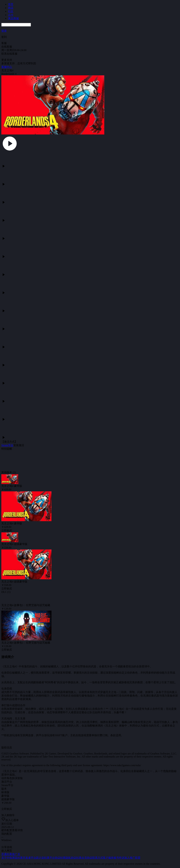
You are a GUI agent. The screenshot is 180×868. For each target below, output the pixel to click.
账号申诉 (119, 858)
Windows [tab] (6, 840)
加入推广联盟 (132, 858)
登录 (4, 31)
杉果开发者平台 (27, 858)
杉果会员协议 (84, 858)
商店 (11, 8)
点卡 (11, 15)
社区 (11, 11)
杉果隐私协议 (68, 858)
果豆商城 (13, 18)
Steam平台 (7, 445)
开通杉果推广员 (11, 854)
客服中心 (7, 67)
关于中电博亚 (9, 858)
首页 (11, 4)
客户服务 (108, 858)
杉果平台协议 (52, 858)
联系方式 (98, 858)
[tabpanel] (90, 421)
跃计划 (40, 858)
